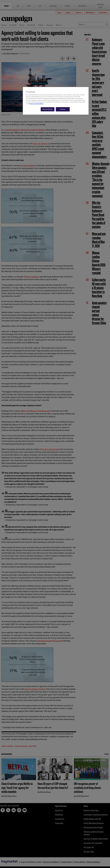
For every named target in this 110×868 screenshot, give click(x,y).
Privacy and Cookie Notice (37, 104)
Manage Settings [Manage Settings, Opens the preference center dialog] (48, 109)
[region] (56, 101)
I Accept (63, 109)
